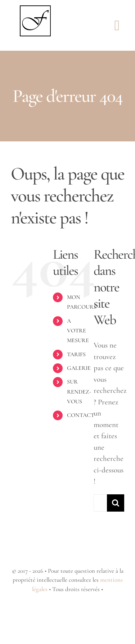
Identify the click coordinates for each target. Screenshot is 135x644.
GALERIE (79, 368)
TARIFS (76, 354)
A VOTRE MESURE (78, 331)
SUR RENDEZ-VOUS (79, 391)
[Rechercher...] (100, 503)
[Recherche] (116, 503)
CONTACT (81, 415)
